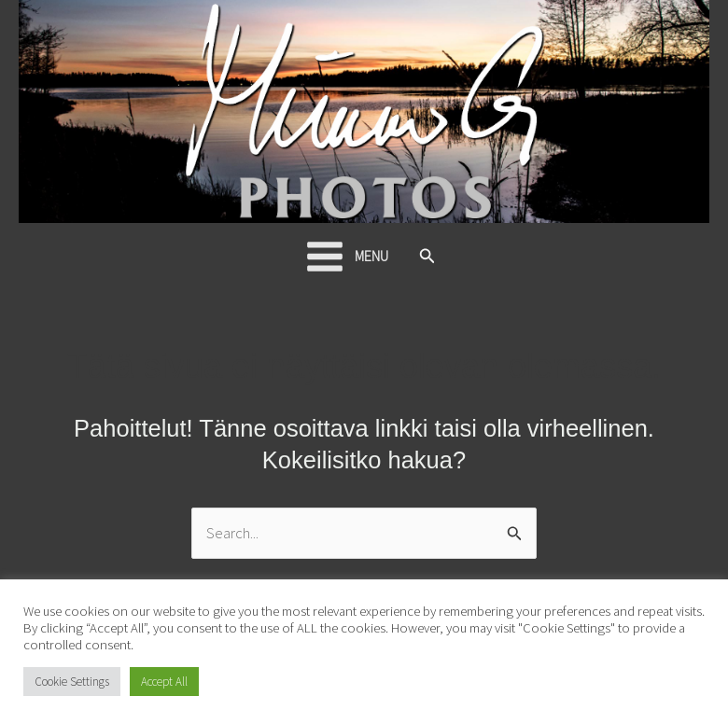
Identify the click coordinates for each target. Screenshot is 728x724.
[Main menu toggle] (346, 257)
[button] (427, 257)
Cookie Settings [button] (72, 682)
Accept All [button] (164, 682)
